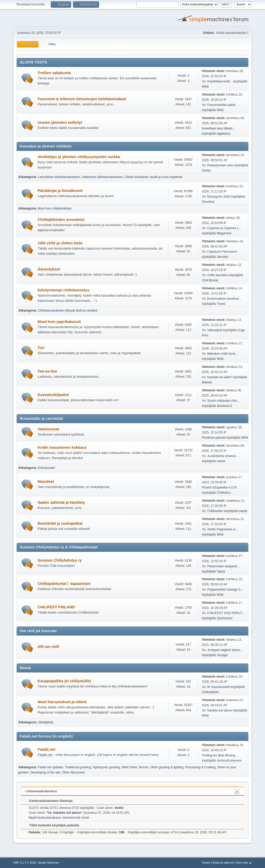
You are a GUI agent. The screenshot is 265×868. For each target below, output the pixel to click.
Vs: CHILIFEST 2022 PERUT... (223, 613)
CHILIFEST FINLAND (56, 607)
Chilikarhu (223, 493)
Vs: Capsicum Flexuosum (219, 252)
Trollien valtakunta (54, 73)
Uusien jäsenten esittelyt (60, 122)
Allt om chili (48, 647)
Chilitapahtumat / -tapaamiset (64, 584)
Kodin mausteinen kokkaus (62, 447)
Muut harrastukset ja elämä (62, 702)
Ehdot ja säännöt (223, 863)
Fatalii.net (46, 749)
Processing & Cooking (200, 767)
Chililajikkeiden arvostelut (61, 220)
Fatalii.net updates (50, 767)
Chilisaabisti (210, 692)
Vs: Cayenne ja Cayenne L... (222, 228)
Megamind (224, 233)
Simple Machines (48, 863)
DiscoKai (208, 202)
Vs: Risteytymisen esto (218, 165)
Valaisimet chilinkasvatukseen (102, 177)
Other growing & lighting (167, 767)
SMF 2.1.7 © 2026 (25, 863)
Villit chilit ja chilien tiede (60, 243)
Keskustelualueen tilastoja (48, 801)
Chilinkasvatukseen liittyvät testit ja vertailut (68, 311)
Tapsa (221, 571)
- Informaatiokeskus (41, 791)
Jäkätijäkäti (45, 722)
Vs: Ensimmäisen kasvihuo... (222, 299)
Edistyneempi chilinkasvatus (63, 290)
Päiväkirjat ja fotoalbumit (60, 191)
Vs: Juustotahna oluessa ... (220, 456)
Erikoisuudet (46, 468)
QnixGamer (224, 618)
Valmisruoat (48, 429)
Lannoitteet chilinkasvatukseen (59, 177)
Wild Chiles (130, 767)
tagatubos (223, 134)
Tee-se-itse (47, 371)
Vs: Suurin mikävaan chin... (221, 401)
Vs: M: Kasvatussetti (216, 687)
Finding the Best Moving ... (220, 755)
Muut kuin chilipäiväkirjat (55, 208)
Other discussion (73, 772)
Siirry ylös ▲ (244, 863)
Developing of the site (45, 772)
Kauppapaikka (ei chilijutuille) (64, 681)
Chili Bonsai (210, 280)
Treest (221, 304)
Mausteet (46, 482)
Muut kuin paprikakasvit (59, 322)
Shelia (206, 171)
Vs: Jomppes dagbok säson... (222, 650)
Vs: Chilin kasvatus (215, 275)
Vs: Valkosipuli (212, 330)
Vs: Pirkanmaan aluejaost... (221, 566)
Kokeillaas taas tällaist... (218, 128)
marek (221, 461)
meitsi (119, 808)
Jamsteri (222, 257)
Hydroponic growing (106, 767)
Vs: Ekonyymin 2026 (216, 197)
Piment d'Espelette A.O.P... (220, 487)
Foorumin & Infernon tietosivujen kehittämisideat (82, 99)
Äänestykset (49, 269)
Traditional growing (78, 767)
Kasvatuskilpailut (53, 395)
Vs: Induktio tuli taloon (217, 710)
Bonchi (144, 767)
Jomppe (222, 655)
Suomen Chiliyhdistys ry (60, 560)
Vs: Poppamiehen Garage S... (222, 590)
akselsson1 (224, 406)
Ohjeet (206, 863)
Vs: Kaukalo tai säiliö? (217, 377)
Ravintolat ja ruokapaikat (60, 523)
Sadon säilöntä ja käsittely (61, 502)
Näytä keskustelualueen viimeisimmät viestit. (59, 818)
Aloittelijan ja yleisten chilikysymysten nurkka (79, 157)
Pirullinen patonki (214, 438)
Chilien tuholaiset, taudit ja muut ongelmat (153, 177)
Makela (207, 382)
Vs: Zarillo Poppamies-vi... (220, 529)
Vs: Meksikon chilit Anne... (220, 354)
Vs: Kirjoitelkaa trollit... (217, 81)
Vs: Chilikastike (212, 511)
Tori (41, 348)
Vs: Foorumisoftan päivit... (220, 105)
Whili (205, 87)
